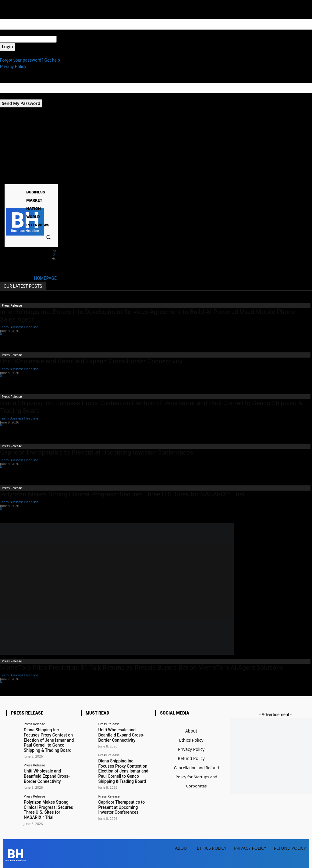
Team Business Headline (19, 327)
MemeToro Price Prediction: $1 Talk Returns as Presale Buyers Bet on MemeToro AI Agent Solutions (142, 668)
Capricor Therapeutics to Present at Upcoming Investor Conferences (97, 452)
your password (71, 39)
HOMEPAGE (45, 278)
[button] (49, 237)
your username (14, 33)
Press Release (12, 305)
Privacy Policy (13, 67)
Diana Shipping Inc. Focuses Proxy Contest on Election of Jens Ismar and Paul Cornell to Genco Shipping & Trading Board (49, 739)
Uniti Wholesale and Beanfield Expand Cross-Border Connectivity (91, 361)
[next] (54, 255)
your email (10, 96)
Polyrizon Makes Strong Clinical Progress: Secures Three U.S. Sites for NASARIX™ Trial (122, 494)
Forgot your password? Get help (30, 60)
